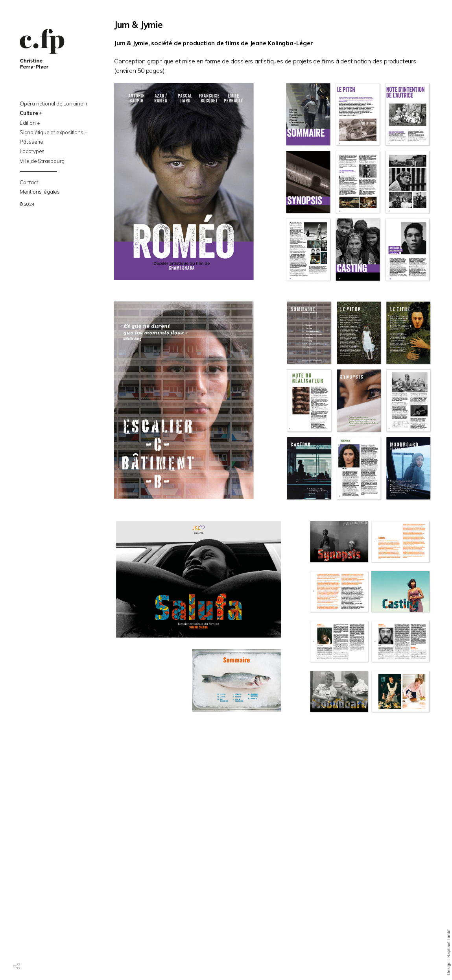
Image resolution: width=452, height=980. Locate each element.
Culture (29, 113)
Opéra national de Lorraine (52, 103)
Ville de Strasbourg (42, 161)
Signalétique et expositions (52, 132)
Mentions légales (40, 191)
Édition (28, 123)
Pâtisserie (31, 141)
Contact (29, 182)
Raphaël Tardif (449, 944)
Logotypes (32, 151)
